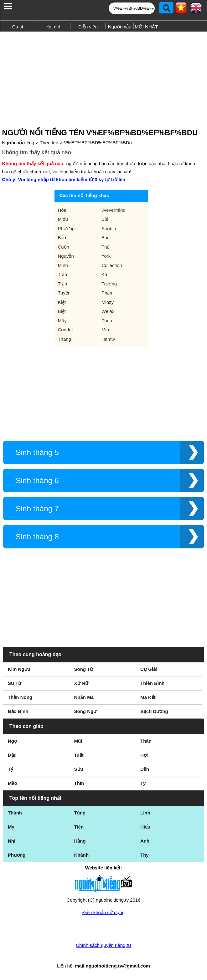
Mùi (78, 741)
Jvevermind (114, 210)
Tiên (79, 827)
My (11, 827)
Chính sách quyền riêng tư (103, 945)
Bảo (62, 238)
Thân (146, 741)
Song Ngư (85, 711)
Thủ (106, 247)
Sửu (79, 769)
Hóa (62, 210)
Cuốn (63, 247)
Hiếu (145, 827)
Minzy (108, 302)
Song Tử (84, 669)
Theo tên (49, 143)
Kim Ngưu (19, 669)
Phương (17, 855)
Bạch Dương (154, 711)
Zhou (107, 321)
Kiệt (62, 302)
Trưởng (109, 284)
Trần (62, 284)
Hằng (80, 841)
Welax (108, 311)
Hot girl (53, 27)
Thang (64, 339)
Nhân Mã (84, 697)
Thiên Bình (153, 683)
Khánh (82, 855)
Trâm (63, 274)
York (106, 256)
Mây (62, 321)
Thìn (79, 783)
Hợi (144, 755)
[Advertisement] (103, 77)
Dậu (12, 755)
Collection (112, 265)
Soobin (109, 228)
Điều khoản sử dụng (103, 912)
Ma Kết (148, 697)
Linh (145, 813)
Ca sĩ (18, 27)
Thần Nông (20, 697)
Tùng (80, 813)
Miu (105, 330)
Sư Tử (15, 683)
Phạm (108, 293)
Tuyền (64, 293)
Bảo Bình (18, 711)
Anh (145, 841)
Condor (65, 330)
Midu (63, 219)
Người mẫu (120, 27)
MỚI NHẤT (146, 27)
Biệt (62, 311)
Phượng (66, 228)
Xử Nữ (81, 683)
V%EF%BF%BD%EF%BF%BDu (98, 143)
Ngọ (12, 741)
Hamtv (108, 339)
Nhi (12, 841)
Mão (13, 783)
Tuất (79, 755)
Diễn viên (88, 27)
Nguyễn (66, 256)
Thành (15, 813)
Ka (104, 274)
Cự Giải (149, 669)
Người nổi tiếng (18, 143)
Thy (145, 855)
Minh (63, 265)
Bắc (106, 238)
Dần (145, 769)
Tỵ (143, 783)
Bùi (105, 219)
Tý (11, 769)
